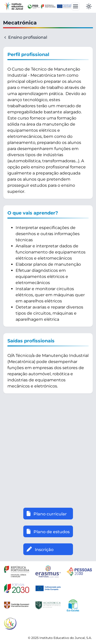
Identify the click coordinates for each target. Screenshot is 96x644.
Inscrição (40, 549)
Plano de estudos (48, 531)
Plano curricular (47, 514)
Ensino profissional (25, 37)
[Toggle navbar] (76, 6)
